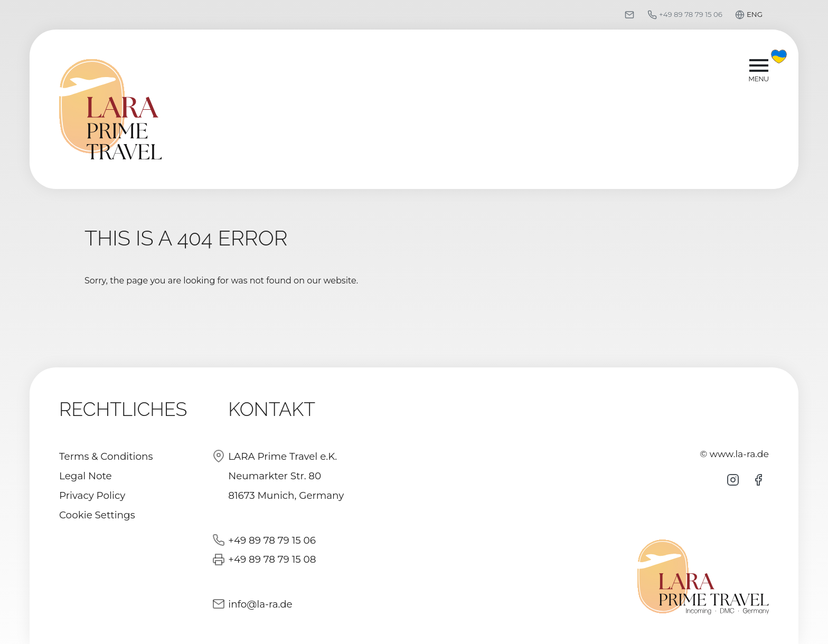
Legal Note (86, 476)
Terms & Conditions (106, 456)
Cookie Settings (97, 515)
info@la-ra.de (260, 604)
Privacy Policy (92, 495)
